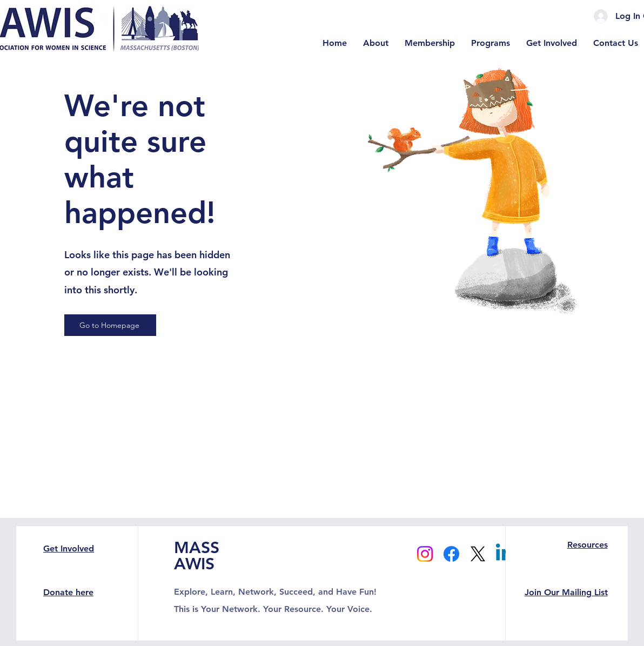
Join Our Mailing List (566, 592)
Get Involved (69, 549)
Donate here (68, 592)
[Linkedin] (504, 554)
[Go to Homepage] (110, 325)
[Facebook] (451, 554)
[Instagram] (425, 554)
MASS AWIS (197, 556)
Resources (588, 545)
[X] (478, 554)
